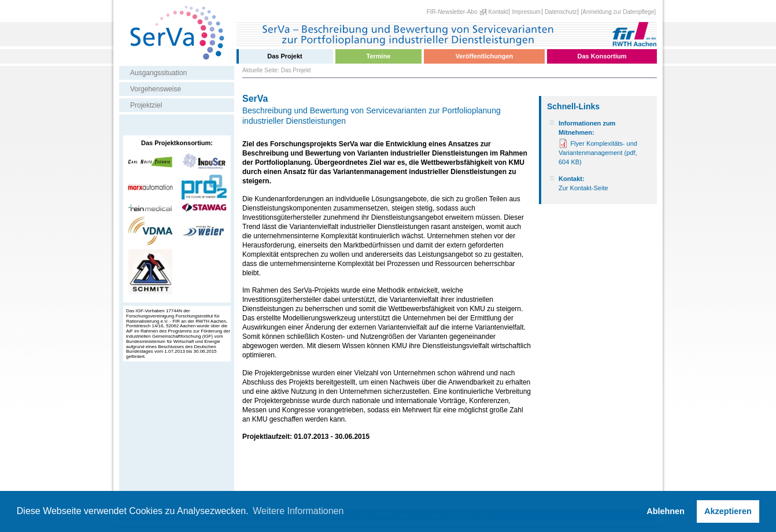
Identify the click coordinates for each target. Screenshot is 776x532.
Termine (379, 56)
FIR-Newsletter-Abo (452, 12)
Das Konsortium (602, 56)
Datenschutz (561, 12)
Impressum (526, 12)
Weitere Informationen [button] (298, 511)
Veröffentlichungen (485, 56)
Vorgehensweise (156, 89)
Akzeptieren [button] (728, 511)
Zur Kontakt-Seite (583, 188)
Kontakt (498, 12)
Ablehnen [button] (666, 511)
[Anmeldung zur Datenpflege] (618, 12)
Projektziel (146, 105)
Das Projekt (285, 56)
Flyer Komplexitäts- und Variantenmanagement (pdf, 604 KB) (598, 153)
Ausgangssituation (158, 73)
